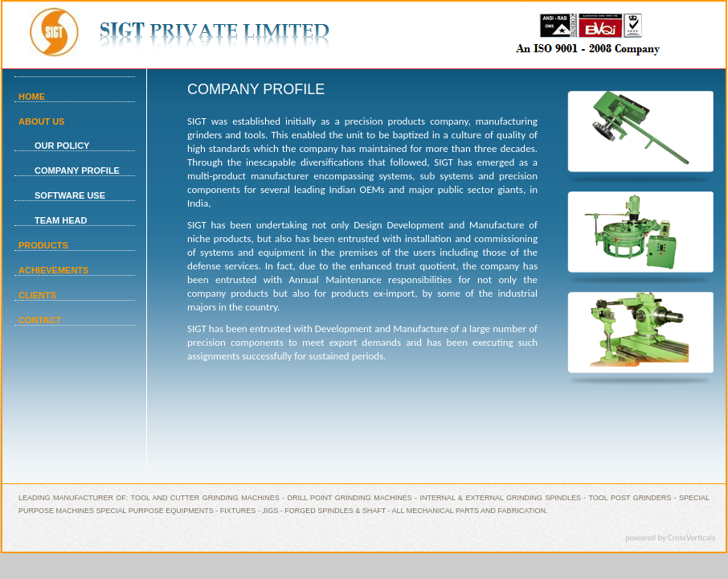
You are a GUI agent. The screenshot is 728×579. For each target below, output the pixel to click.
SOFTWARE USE (70, 195)
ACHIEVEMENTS (53, 270)
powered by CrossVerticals (670, 538)
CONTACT (40, 320)
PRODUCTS (43, 245)
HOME (32, 96)
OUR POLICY (62, 146)
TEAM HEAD (61, 220)
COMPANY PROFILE (77, 170)
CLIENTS (37, 295)
